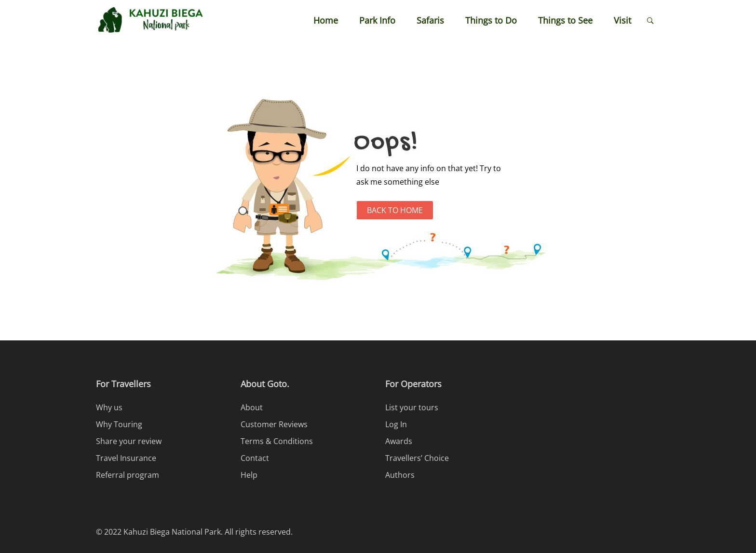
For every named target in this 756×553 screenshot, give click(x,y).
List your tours (412, 407)
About (252, 407)
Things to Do (491, 20)
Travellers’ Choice (417, 458)
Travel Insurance (126, 458)
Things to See (565, 20)
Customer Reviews (274, 424)
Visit (622, 20)
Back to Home (395, 210)
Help (249, 475)
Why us (109, 407)
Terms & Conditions (277, 441)
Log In (396, 424)
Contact (255, 458)
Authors (400, 475)
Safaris (430, 20)
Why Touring (119, 424)
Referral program (128, 475)
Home (326, 20)
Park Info (377, 20)
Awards (399, 441)
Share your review (129, 441)
